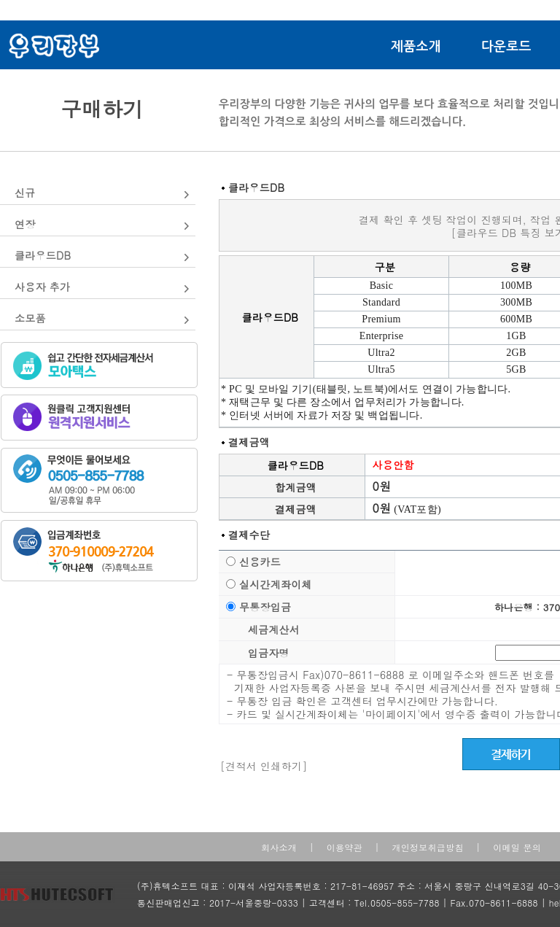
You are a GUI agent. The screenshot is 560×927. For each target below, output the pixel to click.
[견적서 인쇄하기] (264, 766)
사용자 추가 (42, 287)
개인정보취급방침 (427, 847)
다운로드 (506, 47)
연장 (25, 224)
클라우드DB (43, 255)
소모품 (30, 318)
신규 (25, 193)
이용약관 (345, 847)
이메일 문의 (517, 847)
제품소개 (416, 47)
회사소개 (279, 847)
